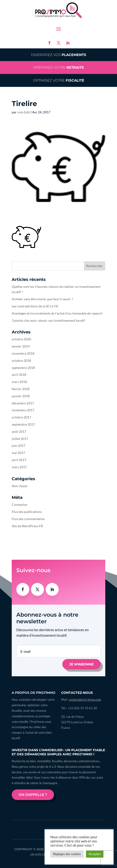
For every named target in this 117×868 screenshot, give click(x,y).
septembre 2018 (23, 368)
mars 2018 (19, 382)
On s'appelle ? (33, 795)
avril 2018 (19, 375)
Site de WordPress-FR (27, 526)
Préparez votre (59, 67)
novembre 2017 (23, 410)
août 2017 (19, 431)
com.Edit (24, 112)
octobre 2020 (21, 339)
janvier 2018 (21, 396)
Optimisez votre (59, 80)
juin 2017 (19, 446)
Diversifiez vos (59, 55)
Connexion (20, 505)
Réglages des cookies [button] (67, 854)
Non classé (19, 486)
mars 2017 (19, 467)
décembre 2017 (23, 403)
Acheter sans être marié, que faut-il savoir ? (42, 299)
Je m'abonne (81, 664)
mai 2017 (18, 453)
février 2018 (21, 389)
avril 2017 (19, 460)
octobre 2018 (21, 360)
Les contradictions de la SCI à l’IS (35, 306)
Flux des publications (27, 512)
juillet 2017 (20, 439)
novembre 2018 (23, 353)
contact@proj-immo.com (85, 700)
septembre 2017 (23, 424)
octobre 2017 (21, 417)
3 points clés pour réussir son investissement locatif (48, 320)
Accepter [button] (95, 854)
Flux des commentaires (28, 519)
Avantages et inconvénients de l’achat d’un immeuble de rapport (57, 313)
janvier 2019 (21, 346)
